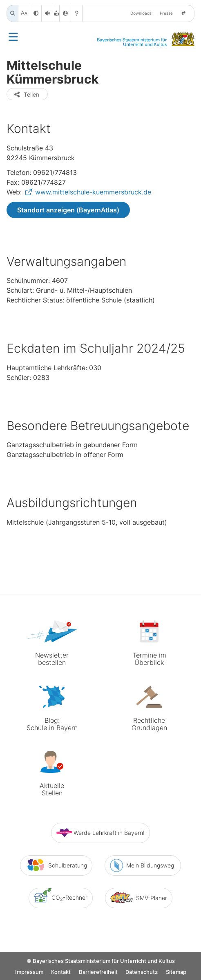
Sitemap (176, 973)
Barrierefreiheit (98, 973)
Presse (166, 13)
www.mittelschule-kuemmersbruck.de (93, 192)
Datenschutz (142, 973)
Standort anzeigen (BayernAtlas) (68, 210)
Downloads (141, 13)
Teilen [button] (26, 94)
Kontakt (61, 973)
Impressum (29, 973)
